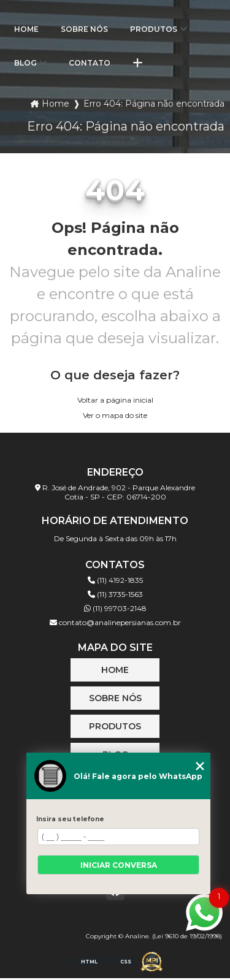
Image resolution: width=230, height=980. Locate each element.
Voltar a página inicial (115, 400)
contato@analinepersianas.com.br (115, 622)
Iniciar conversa (119, 865)
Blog (25, 63)
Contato (90, 63)
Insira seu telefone (70, 819)
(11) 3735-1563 (115, 594)
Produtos (154, 29)
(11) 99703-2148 (115, 608)
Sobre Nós (84, 29)
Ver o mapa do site (115, 415)
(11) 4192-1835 (115, 580)
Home (26, 29)
